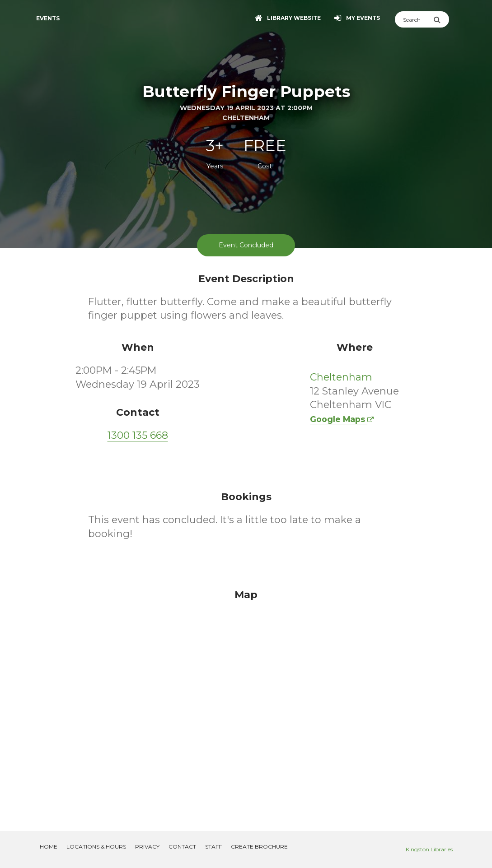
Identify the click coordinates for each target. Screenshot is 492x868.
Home (49, 847)
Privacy (147, 847)
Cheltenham (341, 377)
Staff (213, 847)
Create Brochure (259, 847)
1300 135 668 (138, 435)
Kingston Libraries (429, 849)
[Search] (414, 19)
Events (48, 18)
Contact (182, 847)
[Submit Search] (441, 19)
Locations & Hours (96, 847)
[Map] (246, 699)
